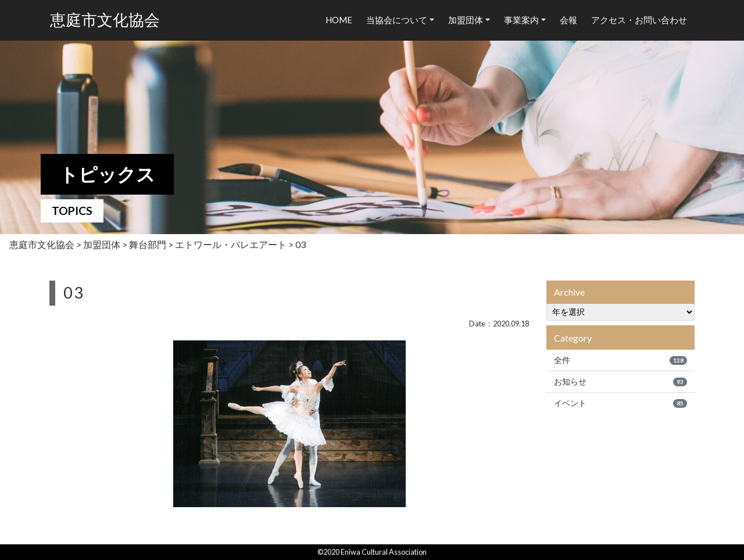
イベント (620, 403)
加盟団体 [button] (466, 20)
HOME (339, 20)
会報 (568, 20)
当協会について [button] (397, 20)
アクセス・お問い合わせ (639, 20)
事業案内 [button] (521, 20)
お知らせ (620, 382)
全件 (620, 360)
